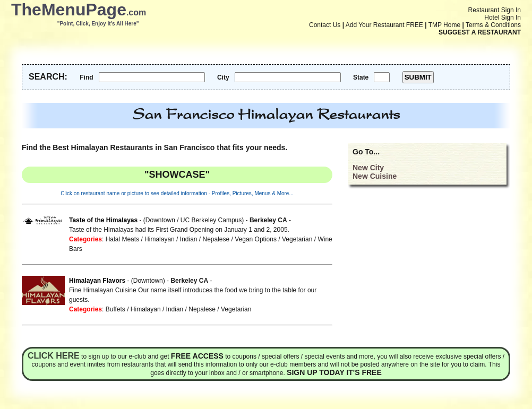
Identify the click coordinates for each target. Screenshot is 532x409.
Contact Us (325, 25)
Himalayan (160, 239)
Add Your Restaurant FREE (384, 25)
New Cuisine (375, 176)
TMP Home (444, 25)
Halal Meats (122, 239)
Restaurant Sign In (495, 10)
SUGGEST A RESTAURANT (480, 32)
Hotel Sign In (503, 18)
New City (368, 168)
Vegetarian (297, 239)
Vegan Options (256, 239)
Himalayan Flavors (97, 281)
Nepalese (216, 239)
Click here (54, 356)
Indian (189, 239)
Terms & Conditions (493, 25)
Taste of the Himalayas (103, 220)
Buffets (115, 309)
